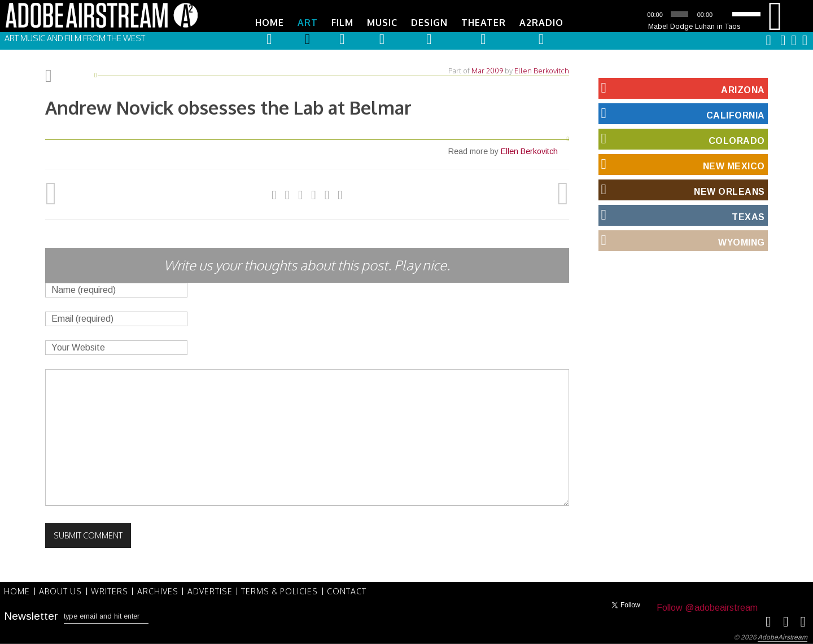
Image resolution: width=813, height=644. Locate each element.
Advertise (213, 590)
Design (429, 23)
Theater (484, 23)
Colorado (682, 138)
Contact (351, 590)
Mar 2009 (487, 70)
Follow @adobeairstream (707, 607)
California (682, 113)
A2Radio (541, 23)
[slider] (679, 14)
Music (382, 23)
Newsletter (31, 615)
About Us (62, 590)
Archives (160, 590)
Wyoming (682, 240)
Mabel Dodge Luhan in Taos (694, 26)
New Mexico (682, 164)
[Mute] (724, 14)
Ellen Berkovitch (542, 70)
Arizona (682, 87)
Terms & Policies (283, 590)
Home (270, 23)
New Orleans (682, 189)
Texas (682, 214)
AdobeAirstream (783, 637)
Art (308, 23)
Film (342, 23)
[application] (694, 14)
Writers (111, 590)
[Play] (636, 14)
